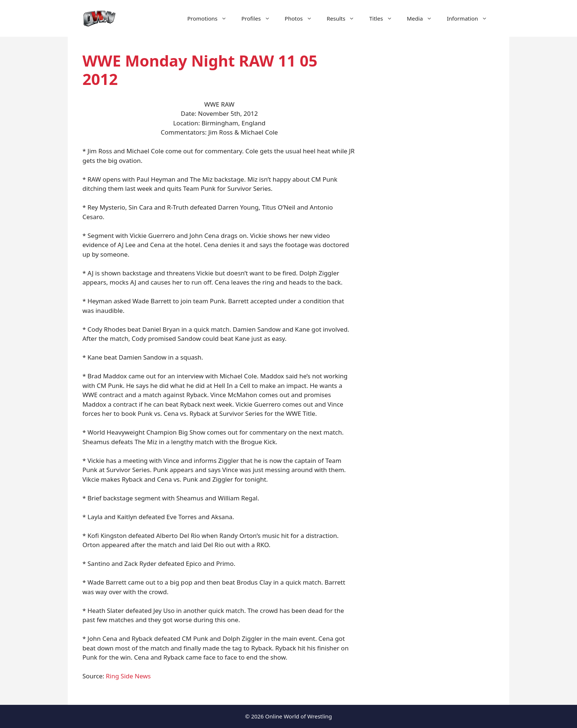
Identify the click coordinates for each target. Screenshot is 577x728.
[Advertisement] (433, 176)
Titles (384, 18)
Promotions (211, 18)
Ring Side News (128, 676)
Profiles (259, 18)
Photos (302, 18)
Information (471, 18)
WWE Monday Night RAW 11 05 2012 (200, 70)
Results (344, 18)
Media (423, 18)
